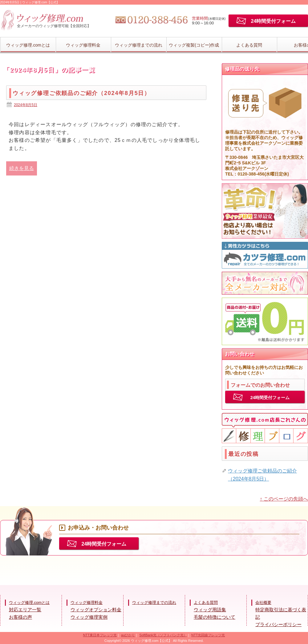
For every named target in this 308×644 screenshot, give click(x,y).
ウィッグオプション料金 (96, 610)
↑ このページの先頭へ (284, 499)
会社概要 (263, 603)
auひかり (128, 635)
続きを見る (22, 168)
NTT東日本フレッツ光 (100, 635)
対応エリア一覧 (25, 610)
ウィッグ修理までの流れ (139, 45)
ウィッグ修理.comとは (28, 45)
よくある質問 (249, 45)
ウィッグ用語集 (210, 610)
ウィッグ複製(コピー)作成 (194, 45)
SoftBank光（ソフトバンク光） (163, 635)
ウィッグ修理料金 (83, 45)
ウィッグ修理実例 (89, 617)
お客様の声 (20, 617)
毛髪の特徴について (215, 617)
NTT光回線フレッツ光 (208, 635)
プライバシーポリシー (278, 624)
